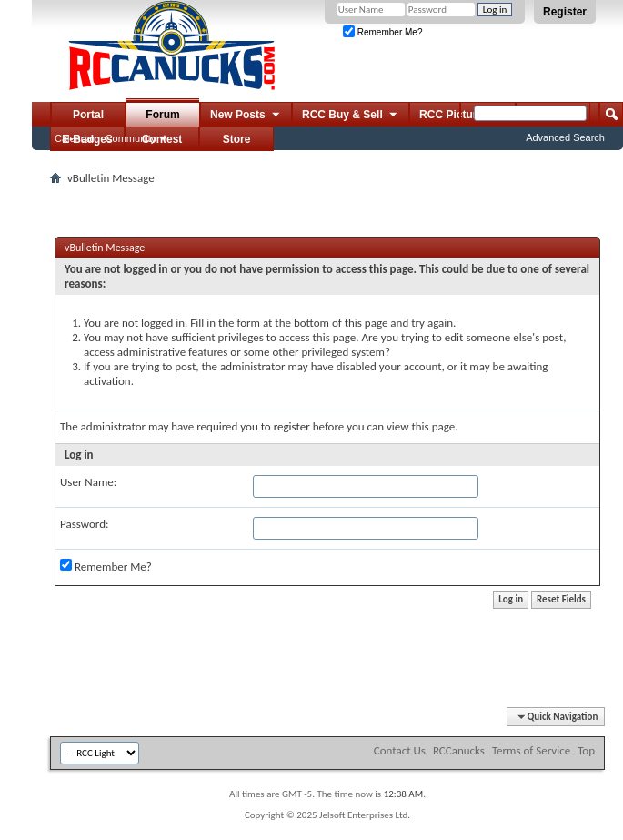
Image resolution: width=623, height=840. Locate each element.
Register (565, 12)
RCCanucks (459, 750)
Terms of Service (531, 750)
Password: (84, 524)
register (292, 426)
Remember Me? (382, 32)
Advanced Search (565, 137)
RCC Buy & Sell (351, 116)
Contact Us (400, 750)
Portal (88, 115)
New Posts (246, 116)
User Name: (88, 482)
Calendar (75, 138)
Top (586, 750)
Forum (162, 115)
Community (131, 138)
